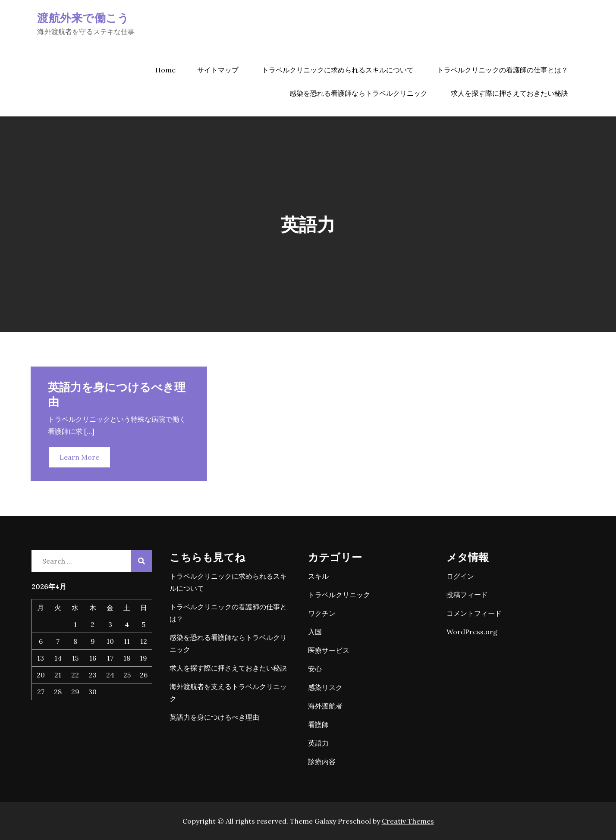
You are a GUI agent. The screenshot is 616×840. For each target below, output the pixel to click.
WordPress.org (472, 632)
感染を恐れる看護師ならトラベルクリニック (358, 93)
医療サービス (329, 650)
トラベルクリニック (339, 595)
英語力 (318, 743)
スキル (318, 576)
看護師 (318, 724)
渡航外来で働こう (83, 17)
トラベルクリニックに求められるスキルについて (338, 70)
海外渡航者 (325, 706)
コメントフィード (474, 613)
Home (165, 70)
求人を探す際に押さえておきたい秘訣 (509, 93)
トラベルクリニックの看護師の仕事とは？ (503, 70)
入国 (315, 632)
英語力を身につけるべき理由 (214, 717)
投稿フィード (467, 595)
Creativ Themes (408, 821)
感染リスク (325, 687)
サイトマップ (218, 70)
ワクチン (322, 613)
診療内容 (322, 762)
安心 (315, 669)
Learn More (79, 457)
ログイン (460, 576)
